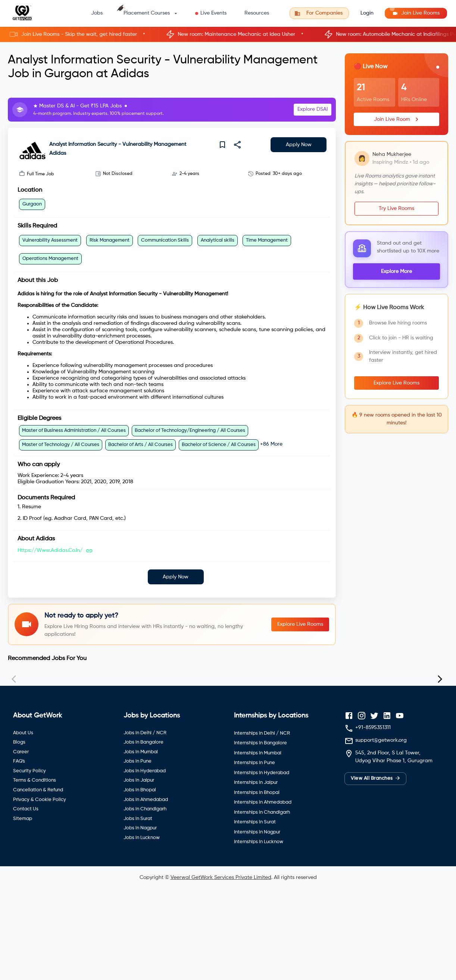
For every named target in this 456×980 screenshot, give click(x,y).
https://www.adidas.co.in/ (50, 550)
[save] (222, 145)
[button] (228, 34)
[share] (237, 145)
